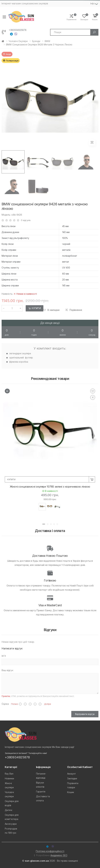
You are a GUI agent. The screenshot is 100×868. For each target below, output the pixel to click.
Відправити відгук (85, 714)
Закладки (72, 778)
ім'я (4, 656)
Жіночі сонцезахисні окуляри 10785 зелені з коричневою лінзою (50, 487)
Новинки (9, 778)
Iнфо (93, 3)
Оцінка (5, 704)
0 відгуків (26, 220)
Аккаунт (71, 774)
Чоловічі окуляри (18, 41)
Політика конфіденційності (50, 851)
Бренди (36, 41)
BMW (47, 41)
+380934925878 (18, 30)
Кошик (71, 792)
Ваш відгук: (8, 670)
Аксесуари (11, 824)
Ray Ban (9, 774)
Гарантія (41, 792)
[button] (95, 17)
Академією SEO (59, 855)
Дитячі (8, 810)
